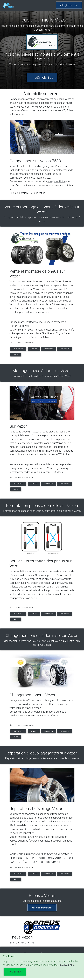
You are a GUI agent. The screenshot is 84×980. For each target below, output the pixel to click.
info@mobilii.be (69, 5)
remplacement (18, 349)
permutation (49, 349)
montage (34, 349)
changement (65, 349)
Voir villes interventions (42, 908)
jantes (16, 355)
